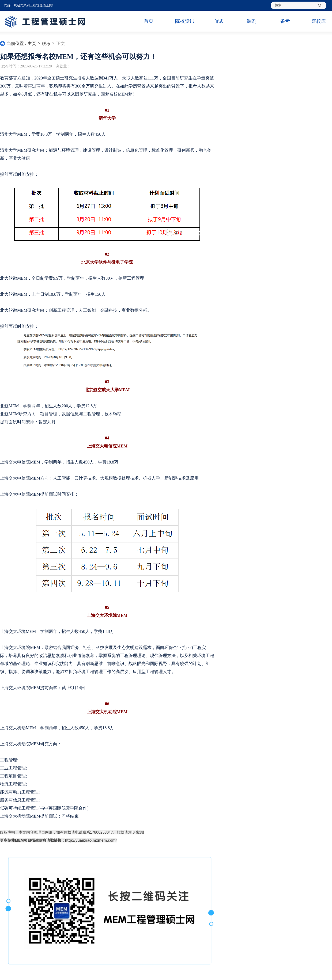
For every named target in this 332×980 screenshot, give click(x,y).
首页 (149, 21)
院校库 (319, 21)
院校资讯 (185, 21)
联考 (46, 43)
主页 (32, 43)
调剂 (252, 21)
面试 (218, 21)
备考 (285, 21)
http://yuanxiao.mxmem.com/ (91, 840)
